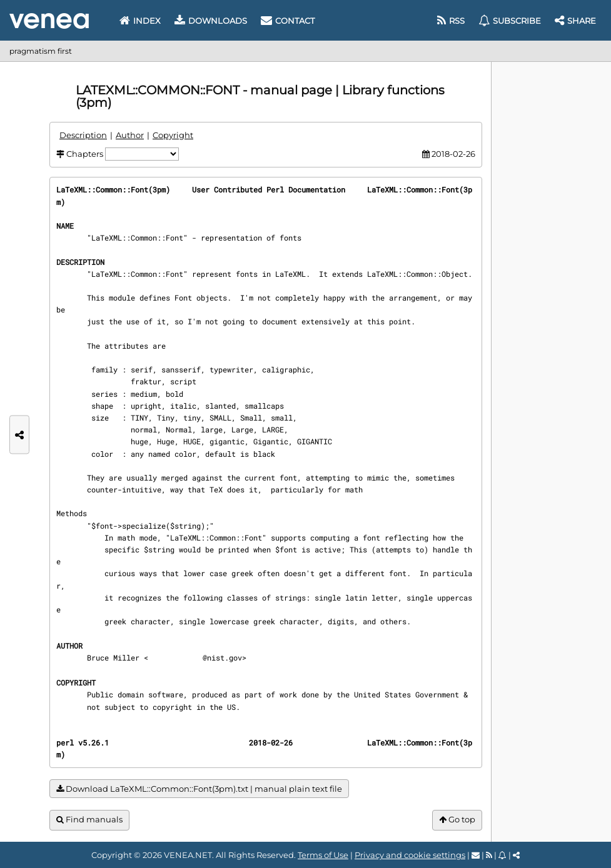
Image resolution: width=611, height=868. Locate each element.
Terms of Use (323, 855)
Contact (288, 21)
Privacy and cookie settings (410, 855)
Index (140, 21)
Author (130, 135)
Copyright (173, 135)
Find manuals (89, 820)
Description (83, 135)
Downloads (211, 21)
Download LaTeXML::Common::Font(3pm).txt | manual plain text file (199, 789)
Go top (457, 820)
